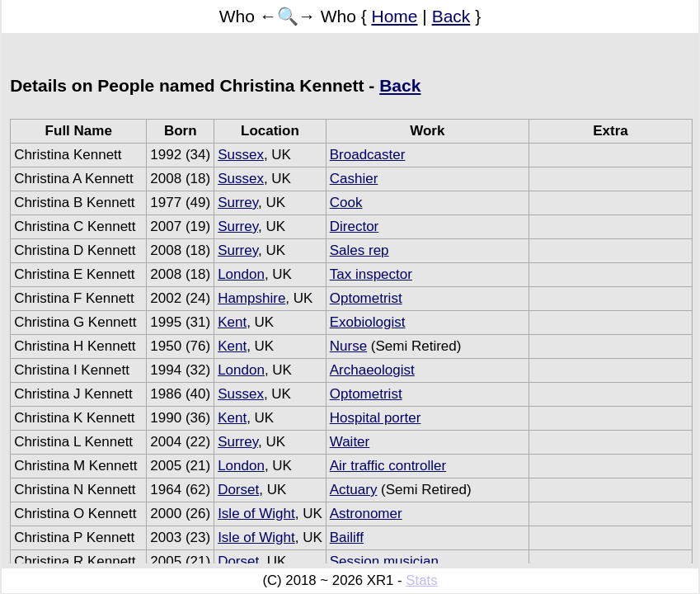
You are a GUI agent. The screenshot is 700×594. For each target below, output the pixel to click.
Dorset (238, 490)
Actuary (354, 490)
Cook (346, 203)
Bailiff (347, 537)
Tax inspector (371, 274)
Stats (421, 580)
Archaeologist (372, 370)
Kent (232, 322)
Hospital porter (376, 418)
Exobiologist (368, 322)
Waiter (350, 442)
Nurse (348, 346)
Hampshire (251, 298)
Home (395, 16)
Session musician (384, 561)
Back (451, 16)
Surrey (238, 203)
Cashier (354, 179)
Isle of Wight (256, 514)
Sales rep (359, 250)
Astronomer (366, 514)
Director (355, 226)
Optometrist (366, 298)
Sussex (241, 155)
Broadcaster (368, 155)
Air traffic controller (388, 466)
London (241, 274)
